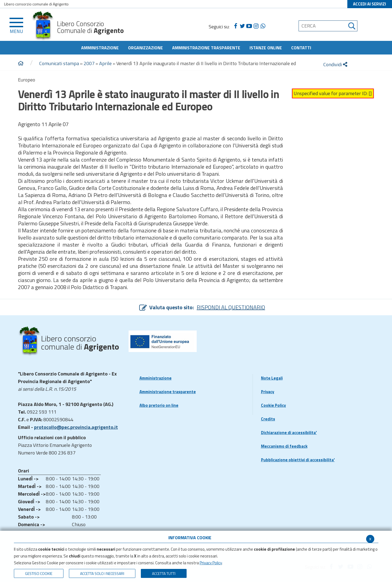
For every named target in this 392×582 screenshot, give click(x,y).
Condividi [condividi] (335, 64)
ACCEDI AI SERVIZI (370, 4)
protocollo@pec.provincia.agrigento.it (76, 427)
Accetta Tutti (164, 573)
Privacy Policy (211, 563)
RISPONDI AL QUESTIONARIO (231, 307)
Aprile (105, 63)
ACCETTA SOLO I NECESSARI (102, 573)
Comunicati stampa (59, 63)
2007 (89, 63)
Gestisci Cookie (39, 573)
